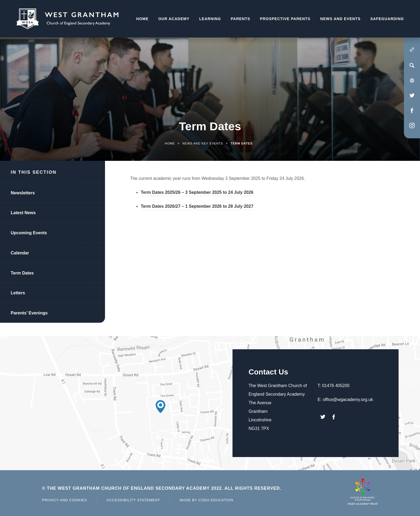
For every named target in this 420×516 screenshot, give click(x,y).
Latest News (23, 213)
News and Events (340, 19)
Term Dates (22, 273)
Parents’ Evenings (29, 313)
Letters (18, 293)
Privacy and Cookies (65, 500)
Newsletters (23, 193)
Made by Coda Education (207, 500)
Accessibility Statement (133, 500)
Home (142, 19)
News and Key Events (203, 143)
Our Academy (174, 19)
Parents (240, 19)
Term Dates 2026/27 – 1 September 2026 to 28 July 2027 (197, 207)
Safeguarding (387, 19)
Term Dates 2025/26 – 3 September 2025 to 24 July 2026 (197, 193)
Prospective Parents (285, 19)
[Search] (412, 65)
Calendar (20, 253)
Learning (210, 19)
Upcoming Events (29, 233)
